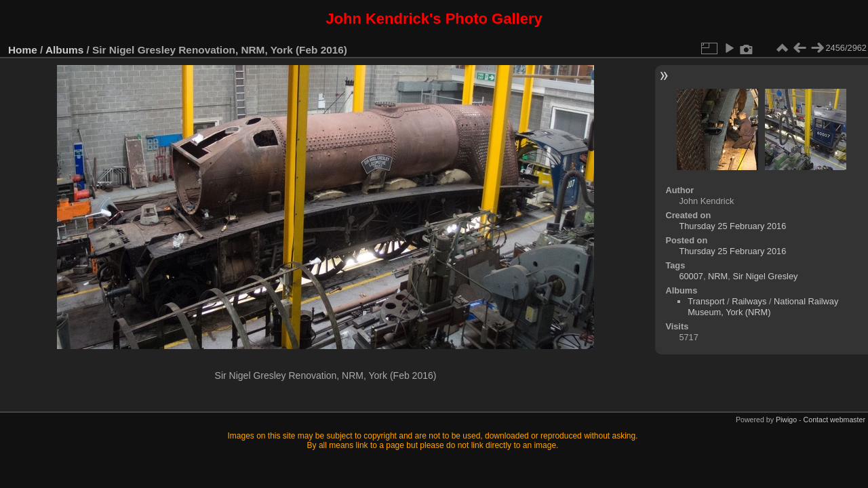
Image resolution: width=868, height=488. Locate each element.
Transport (706, 301)
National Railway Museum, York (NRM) (763, 307)
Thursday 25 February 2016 (732, 226)
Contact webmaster (834, 420)
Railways (749, 301)
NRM (718, 276)
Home (23, 50)
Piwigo (786, 420)
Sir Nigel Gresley (765, 276)
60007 (691, 276)
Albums (64, 50)
